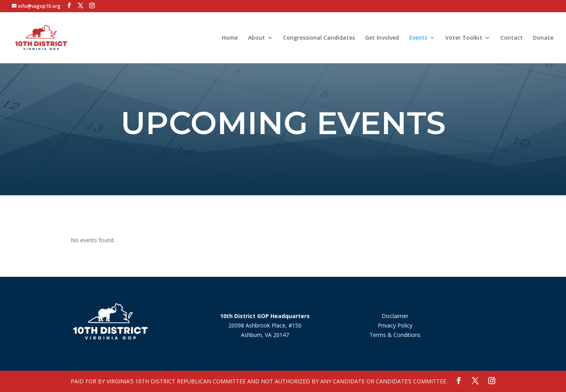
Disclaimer (395, 316)
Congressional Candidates (319, 38)
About (256, 38)
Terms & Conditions (395, 335)
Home (230, 38)
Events (418, 38)
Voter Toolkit (464, 38)
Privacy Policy (395, 325)
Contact (512, 38)
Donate (543, 38)
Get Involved (382, 38)
